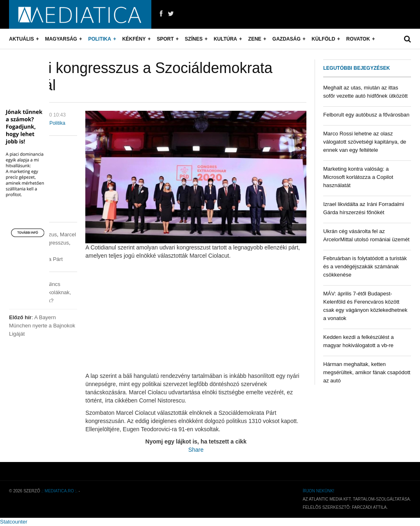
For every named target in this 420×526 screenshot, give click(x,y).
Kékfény (134, 39)
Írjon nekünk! (318, 491)
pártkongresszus (49, 243)
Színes (194, 39)
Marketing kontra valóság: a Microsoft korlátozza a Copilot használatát (358, 177)
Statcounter (14, 522)
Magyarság (61, 39)
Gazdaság (286, 39)
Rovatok (358, 39)
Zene (255, 39)
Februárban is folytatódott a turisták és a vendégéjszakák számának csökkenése (365, 266)
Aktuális (22, 39)
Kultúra (225, 39)
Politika (100, 39)
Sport (165, 39)
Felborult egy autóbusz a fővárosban (366, 115)
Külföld (323, 39)
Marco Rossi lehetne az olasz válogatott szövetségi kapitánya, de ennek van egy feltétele (365, 142)
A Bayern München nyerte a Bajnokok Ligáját (42, 326)
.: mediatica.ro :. (59, 491)
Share (196, 450)
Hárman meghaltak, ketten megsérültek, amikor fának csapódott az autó (367, 372)
